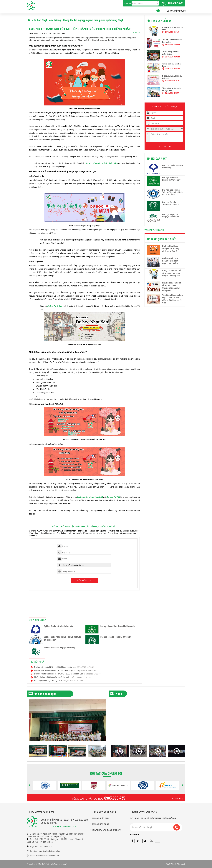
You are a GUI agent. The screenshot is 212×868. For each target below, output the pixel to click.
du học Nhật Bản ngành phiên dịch (102, 163)
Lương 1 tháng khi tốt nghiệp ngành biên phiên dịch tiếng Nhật (88, 20)
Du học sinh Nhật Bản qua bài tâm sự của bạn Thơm (65, 670)
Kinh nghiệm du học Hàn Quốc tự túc (59, 681)
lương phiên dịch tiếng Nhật (90, 497)
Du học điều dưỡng (176, 11)
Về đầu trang (178, 799)
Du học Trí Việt (113, 497)
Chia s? (136, 33)
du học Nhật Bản (55, 306)
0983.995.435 (115, 798)
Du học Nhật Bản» (43, 20)
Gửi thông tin (84, 581)
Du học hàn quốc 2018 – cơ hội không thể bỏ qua (64, 667)
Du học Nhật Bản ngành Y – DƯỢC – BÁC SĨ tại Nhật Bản (68, 674)
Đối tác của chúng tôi (106, 773)
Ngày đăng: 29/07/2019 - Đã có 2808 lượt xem (47, 33)
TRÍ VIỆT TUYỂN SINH (154, 232)
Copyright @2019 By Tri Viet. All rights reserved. (106, 864)
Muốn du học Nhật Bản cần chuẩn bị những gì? (63, 677)
